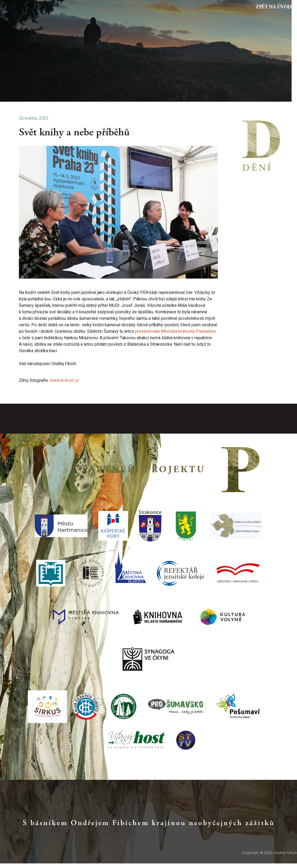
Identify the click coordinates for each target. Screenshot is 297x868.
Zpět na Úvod (274, 7)
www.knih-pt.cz (64, 380)
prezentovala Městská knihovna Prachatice (175, 331)
